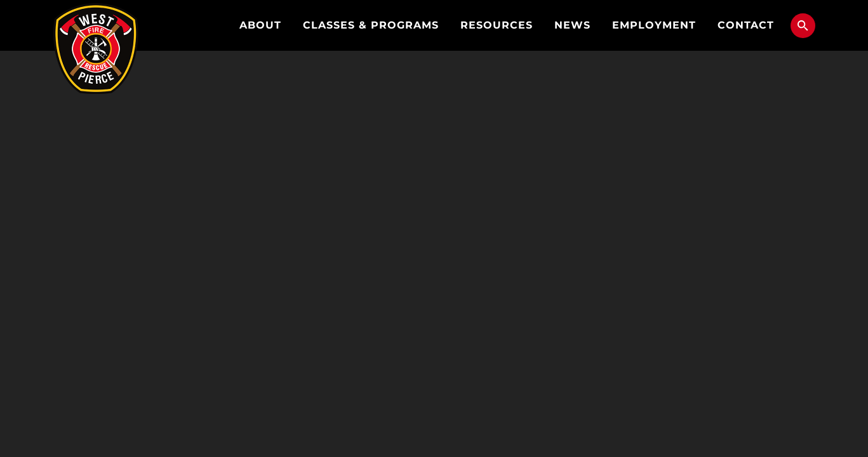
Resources (497, 25)
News (572, 25)
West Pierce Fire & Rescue (96, 49)
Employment (654, 25)
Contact (746, 25)
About (260, 25)
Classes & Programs (371, 25)
